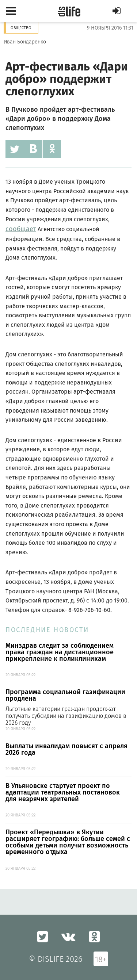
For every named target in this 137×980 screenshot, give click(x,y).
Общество (21, 28)
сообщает (21, 229)
